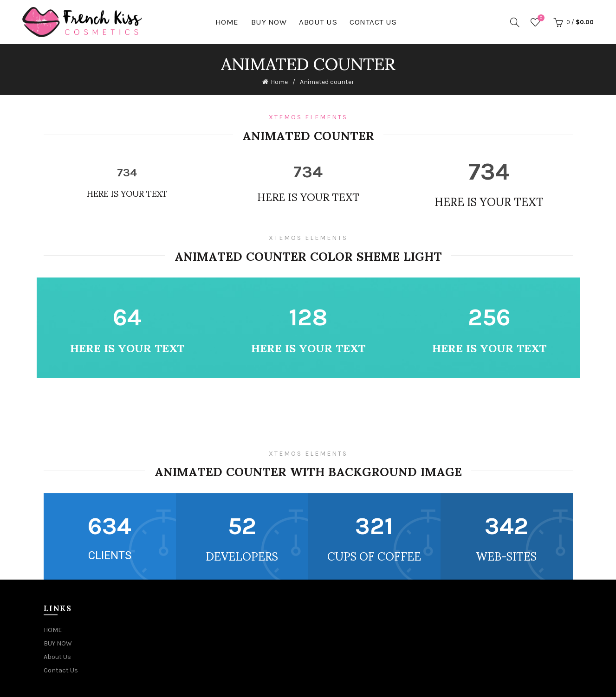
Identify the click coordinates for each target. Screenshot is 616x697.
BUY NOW (269, 22)
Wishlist (540, 18)
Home (279, 82)
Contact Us (373, 22)
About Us (318, 22)
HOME (227, 22)
